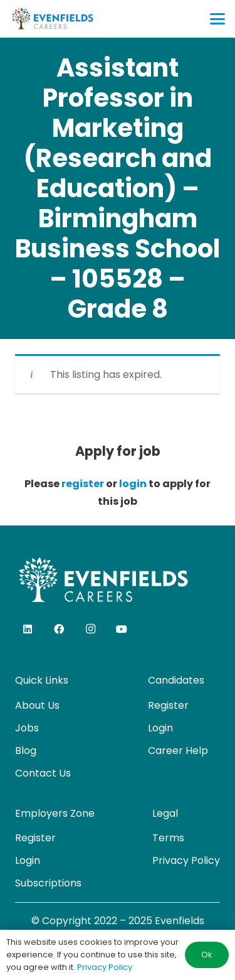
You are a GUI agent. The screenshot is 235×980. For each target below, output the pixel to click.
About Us (37, 705)
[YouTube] (122, 629)
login (133, 484)
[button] (217, 19)
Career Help (178, 751)
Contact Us (43, 773)
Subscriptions (48, 883)
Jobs (27, 728)
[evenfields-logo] (52, 19)
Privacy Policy (186, 860)
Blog (26, 751)
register (83, 484)
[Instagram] (90, 629)
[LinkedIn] (28, 629)
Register (168, 705)
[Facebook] (59, 629)
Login (160, 728)
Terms (168, 838)
